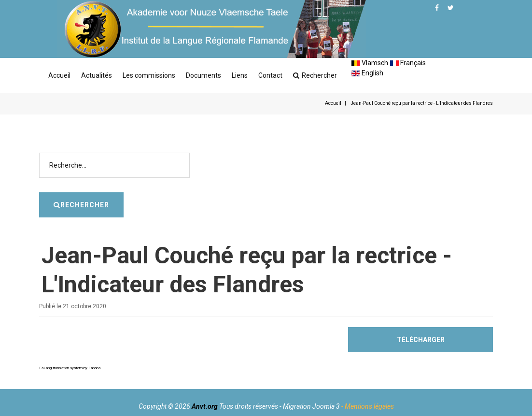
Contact (270, 75)
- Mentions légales (368, 406)
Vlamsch (370, 63)
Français (408, 63)
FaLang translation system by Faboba (70, 368)
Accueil (59, 75)
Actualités (97, 75)
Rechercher (315, 75)
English (367, 73)
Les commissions (149, 75)
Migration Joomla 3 (311, 406)
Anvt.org (205, 406)
